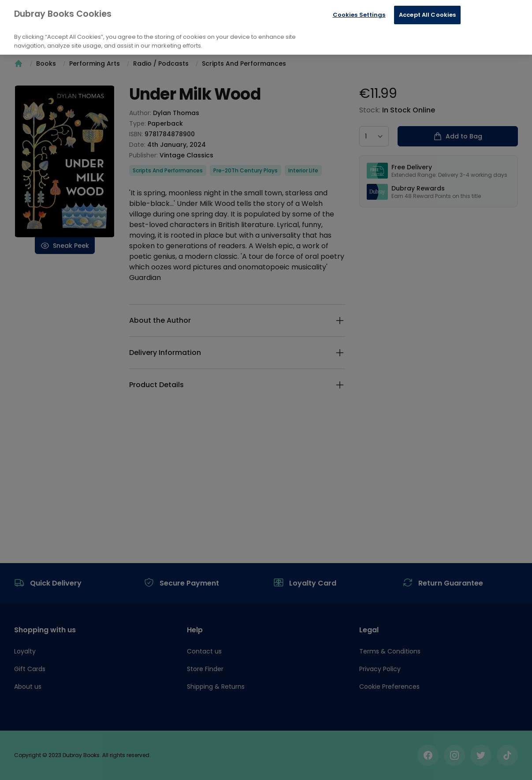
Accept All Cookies (427, 15)
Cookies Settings (359, 15)
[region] (266, 27)
